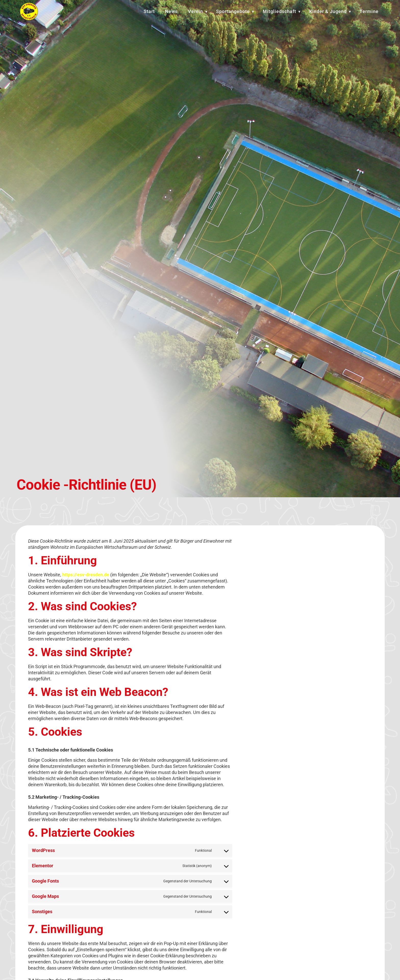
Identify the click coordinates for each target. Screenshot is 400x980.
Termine (369, 11)
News (171, 11)
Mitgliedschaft (279, 11)
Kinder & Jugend (328, 11)
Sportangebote (233, 11)
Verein (196, 11)
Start (149, 11)
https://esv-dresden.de (86, 577)
